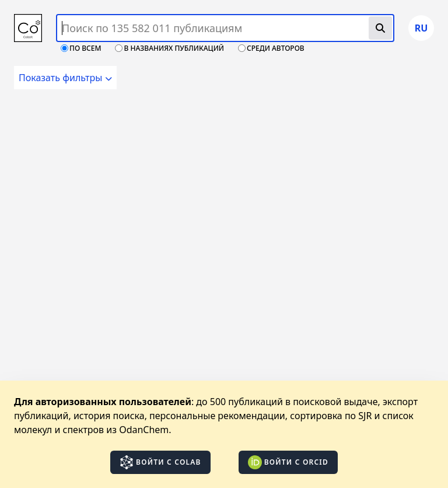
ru (421, 28)
